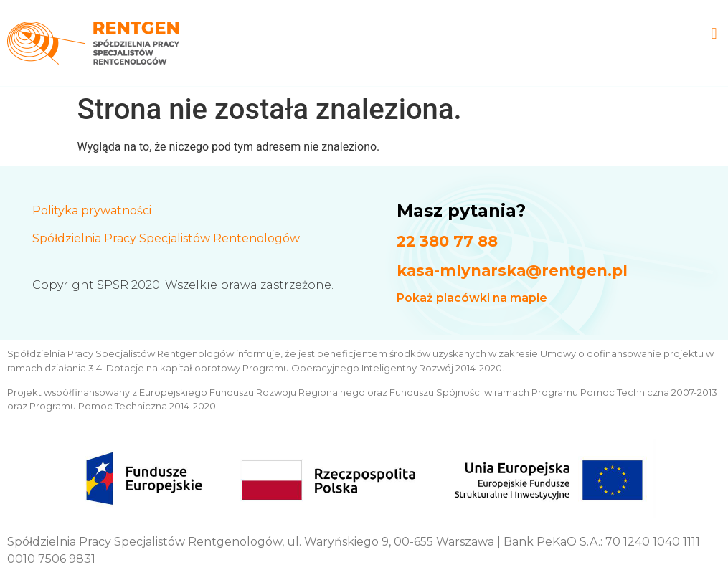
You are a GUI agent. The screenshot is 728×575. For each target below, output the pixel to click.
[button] (714, 33)
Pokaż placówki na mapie (472, 298)
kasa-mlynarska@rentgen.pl (512, 271)
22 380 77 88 (447, 241)
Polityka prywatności (92, 210)
